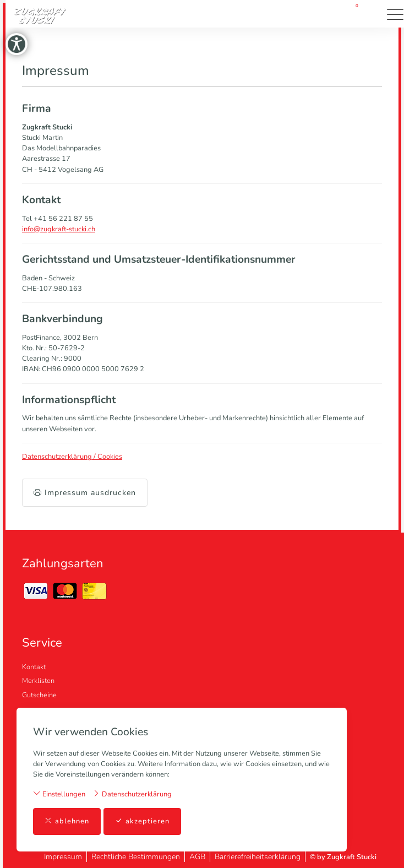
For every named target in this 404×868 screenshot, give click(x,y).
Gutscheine (39, 695)
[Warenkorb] (353, 14)
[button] (374, 14)
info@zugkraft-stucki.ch (59, 229)
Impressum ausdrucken (85, 493)
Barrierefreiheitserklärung (258, 857)
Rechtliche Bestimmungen (136, 857)
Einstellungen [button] (59, 794)
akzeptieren (142, 821)
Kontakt (34, 667)
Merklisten (38, 681)
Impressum (63, 857)
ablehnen (67, 821)
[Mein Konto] (321, 14)
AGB (197, 857)
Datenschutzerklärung (132, 794)
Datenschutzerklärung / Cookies (72, 457)
